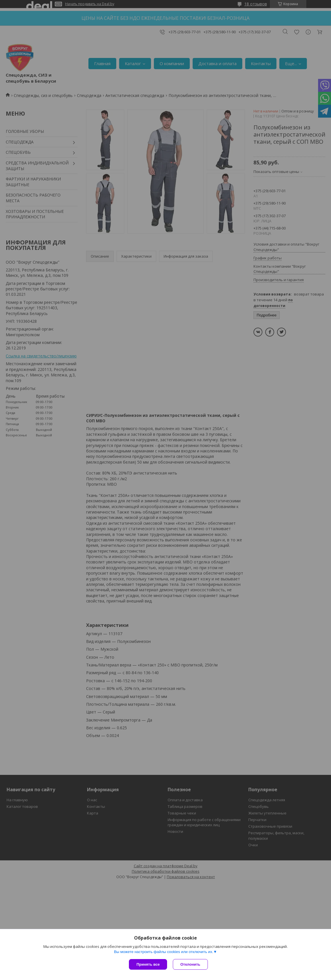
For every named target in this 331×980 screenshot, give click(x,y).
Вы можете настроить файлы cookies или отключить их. (164, 952)
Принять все (148, 964)
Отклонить (190, 964)
